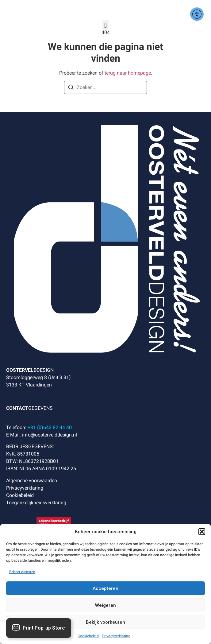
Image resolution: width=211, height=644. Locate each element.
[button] (202, 532)
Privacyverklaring (116, 636)
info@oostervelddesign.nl (50, 435)
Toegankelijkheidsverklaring (36, 503)
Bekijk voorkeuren (105, 622)
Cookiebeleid (88, 636)
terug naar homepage (128, 73)
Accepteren (105, 588)
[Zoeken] (71, 88)
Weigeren (105, 605)
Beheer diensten (22, 572)
